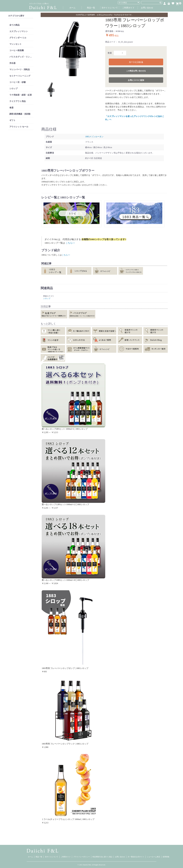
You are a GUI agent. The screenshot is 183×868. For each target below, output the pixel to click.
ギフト (12, 120)
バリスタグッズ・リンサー (21, 57)
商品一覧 (91, 8)
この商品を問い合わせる (136, 71)
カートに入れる (136, 62)
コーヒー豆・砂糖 (18, 82)
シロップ (13, 89)
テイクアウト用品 (18, 101)
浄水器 (12, 63)
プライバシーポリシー (82, 857)
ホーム (72, 8)
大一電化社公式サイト (136, 857)
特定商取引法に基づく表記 (102, 857)
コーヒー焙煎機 (17, 50)
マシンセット (16, 44)
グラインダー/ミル (18, 38)
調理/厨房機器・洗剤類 (20, 114)
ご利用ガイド (128, 8)
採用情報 (166, 857)
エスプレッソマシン (19, 31)
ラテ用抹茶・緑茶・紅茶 (21, 95)
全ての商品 (14, 25)
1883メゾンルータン (94, 137)
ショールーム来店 (153, 857)
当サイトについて (110, 8)
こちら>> (70, 243)
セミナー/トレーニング (20, 76)
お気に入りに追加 (136, 80)
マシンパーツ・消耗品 (20, 69)
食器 (11, 108)
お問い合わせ (147, 8)
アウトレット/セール (19, 127)
